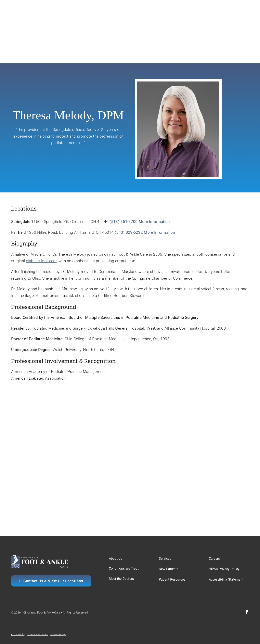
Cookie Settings (58, 635)
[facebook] (247, 612)
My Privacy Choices (38, 635)
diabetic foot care (41, 261)
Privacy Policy (18, 635)
